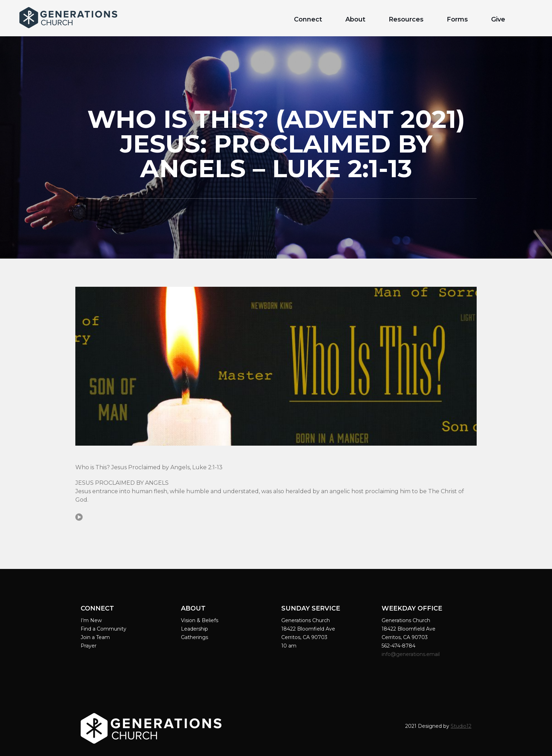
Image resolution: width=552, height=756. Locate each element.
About (355, 19)
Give (498, 19)
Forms (457, 19)
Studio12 (461, 726)
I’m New (91, 620)
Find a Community (103, 629)
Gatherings (195, 637)
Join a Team (95, 637)
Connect (308, 19)
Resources (406, 19)
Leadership (195, 629)
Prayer (89, 646)
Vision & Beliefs (200, 620)
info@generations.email (411, 654)
